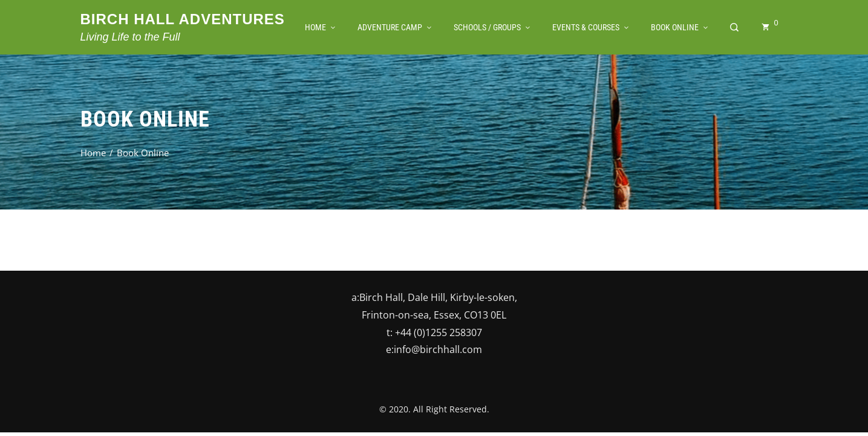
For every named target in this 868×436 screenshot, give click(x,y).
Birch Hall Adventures (183, 19)
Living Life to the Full (130, 37)
